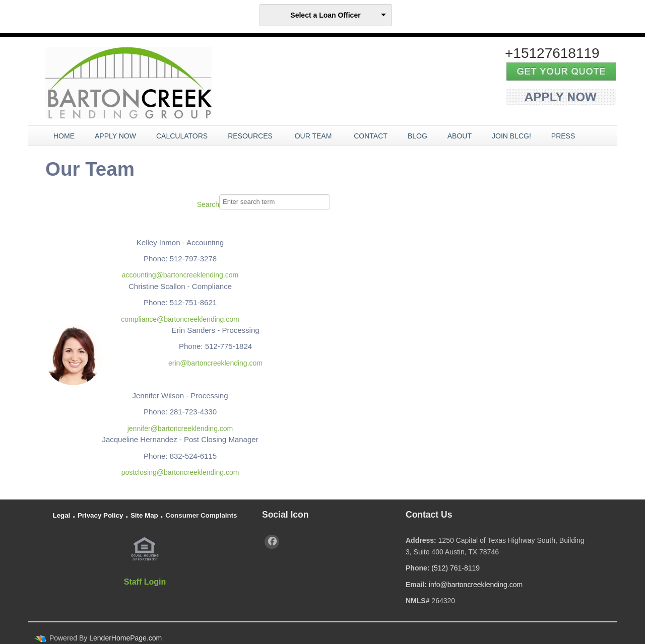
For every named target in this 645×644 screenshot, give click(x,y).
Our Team (314, 136)
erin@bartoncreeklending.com (215, 363)
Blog (417, 136)
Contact (371, 136)
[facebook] (272, 542)
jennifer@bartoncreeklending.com (180, 428)
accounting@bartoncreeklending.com (180, 275)
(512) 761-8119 (456, 568)
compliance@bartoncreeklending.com (180, 319)
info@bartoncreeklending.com (476, 585)
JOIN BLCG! (511, 136)
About (460, 136)
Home (64, 136)
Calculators (182, 136)
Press (564, 136)
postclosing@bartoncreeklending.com (180, 472)
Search (208, 204)
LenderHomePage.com (125, 638)
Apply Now (115, 136)
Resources (251, 136)
